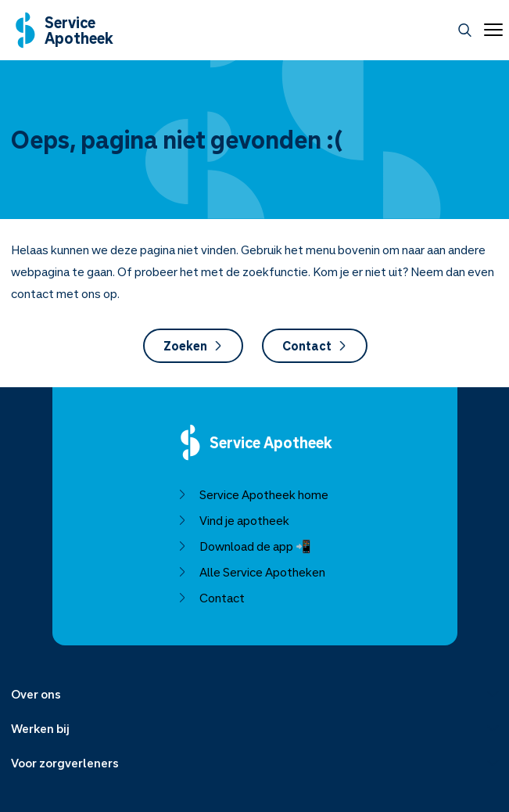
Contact (314, 346)
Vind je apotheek (233, 520)
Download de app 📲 (244, 546)
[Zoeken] (465, 30)
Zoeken (192, 346)
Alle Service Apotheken (251, 572)
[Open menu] (490, 30)
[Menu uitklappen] (255, 694)
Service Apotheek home (252, 494)
